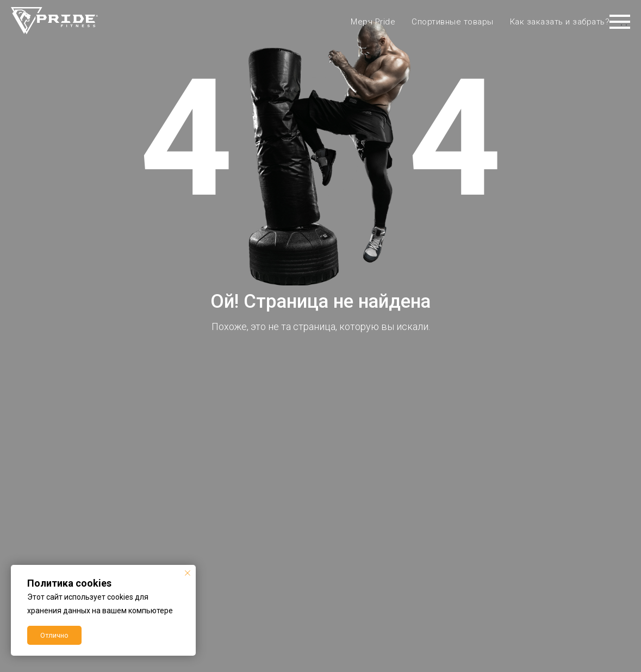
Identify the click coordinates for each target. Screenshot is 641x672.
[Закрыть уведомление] (188, 573)
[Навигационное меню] (620, 22)
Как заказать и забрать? (560, 22)
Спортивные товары (453, 22)
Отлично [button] (54, 635)
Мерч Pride (373, 22)
